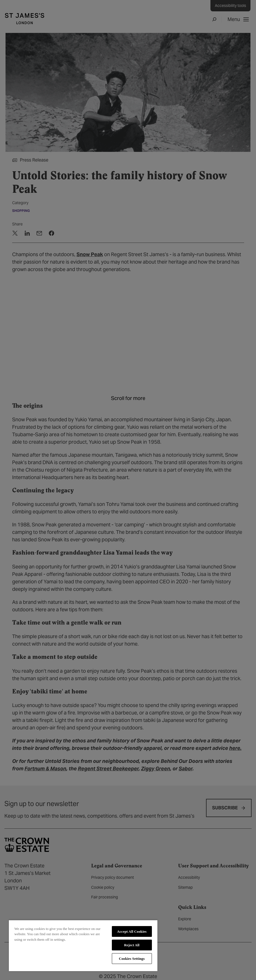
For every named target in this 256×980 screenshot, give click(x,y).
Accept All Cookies (132, 931)
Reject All (132, 945)
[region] (83, 945)
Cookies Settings (132, 959)
